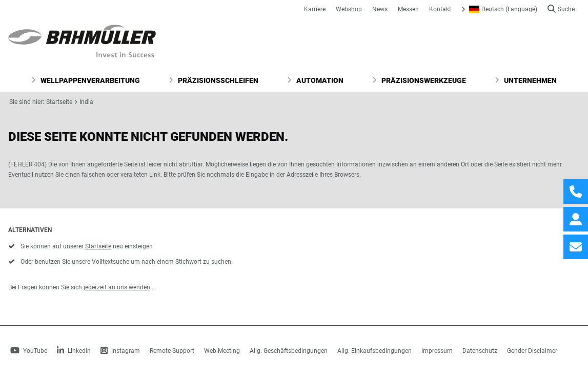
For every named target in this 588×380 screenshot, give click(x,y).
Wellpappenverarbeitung (86, 80)
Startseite (59, 102)
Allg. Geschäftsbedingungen (289, 351)
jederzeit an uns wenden (117, 287)
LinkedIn (74, 351)
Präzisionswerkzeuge (419, 80)
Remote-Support (172, 351)
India (86, 102)
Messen (408, 9)
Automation (315, 80)
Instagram (120, 351)
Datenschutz (480, 351)
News (380, 9)
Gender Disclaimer (532, 351)
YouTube (29, 351)
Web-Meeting (222, 351)
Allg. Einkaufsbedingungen (374, 351)
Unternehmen (526, 80)
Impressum (437, 351)
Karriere (315, 9)
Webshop (349, 9)
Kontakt (440, 9)
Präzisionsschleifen (214, 80)
